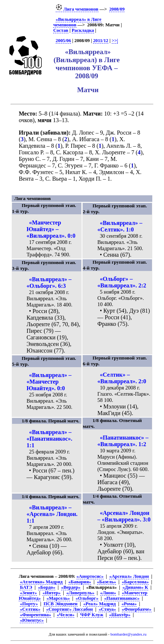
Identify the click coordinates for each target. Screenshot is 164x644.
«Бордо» (47, 587)
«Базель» (107, 582)
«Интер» (51, 593)
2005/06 (63, 41)
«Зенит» (28, 593)
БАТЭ (26, 587)
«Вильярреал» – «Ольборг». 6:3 (49, 283)
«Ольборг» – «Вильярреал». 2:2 (122, 282)
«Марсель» (58, 598)
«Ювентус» (32, 620)
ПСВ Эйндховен (61, 604)
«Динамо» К (135, 587)
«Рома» (129, 604)
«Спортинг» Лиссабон (70, 609)
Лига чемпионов (77, 9)
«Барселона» (135, 582)
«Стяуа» (107, 609)
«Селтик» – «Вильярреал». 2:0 (122, 378)
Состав (61, 30)
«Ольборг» (87, 598)
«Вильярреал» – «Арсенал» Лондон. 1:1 (52, 514)
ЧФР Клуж (92, 615)
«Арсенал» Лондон (129, 576)
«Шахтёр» (120, 615)
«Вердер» (71, 587)
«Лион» (108, 593)
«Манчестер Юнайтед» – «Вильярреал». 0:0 (51, 229)
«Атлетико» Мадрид (41, 582)
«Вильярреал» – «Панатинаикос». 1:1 (50, 439)
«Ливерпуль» (80, 593)
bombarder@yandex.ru (128, 634)
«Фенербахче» (137, 609)
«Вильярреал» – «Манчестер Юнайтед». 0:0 (49, 382)
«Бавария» (80, 582)
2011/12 (100, 41)
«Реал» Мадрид (99, 604)
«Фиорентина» (35, 615)
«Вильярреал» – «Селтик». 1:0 (120, 226)
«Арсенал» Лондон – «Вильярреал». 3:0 (124, 516)
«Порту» (29, 604)
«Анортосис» (90, 576)
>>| (115, 41)
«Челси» (66, 615)
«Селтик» (30, 609)
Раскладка (83, 30)
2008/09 (117, 9)
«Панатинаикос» (122, 598)
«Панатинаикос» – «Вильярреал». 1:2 (123, 441)
